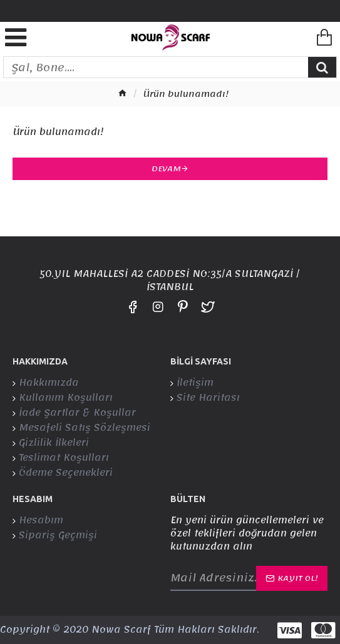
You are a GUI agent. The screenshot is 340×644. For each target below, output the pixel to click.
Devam (166, 169)
